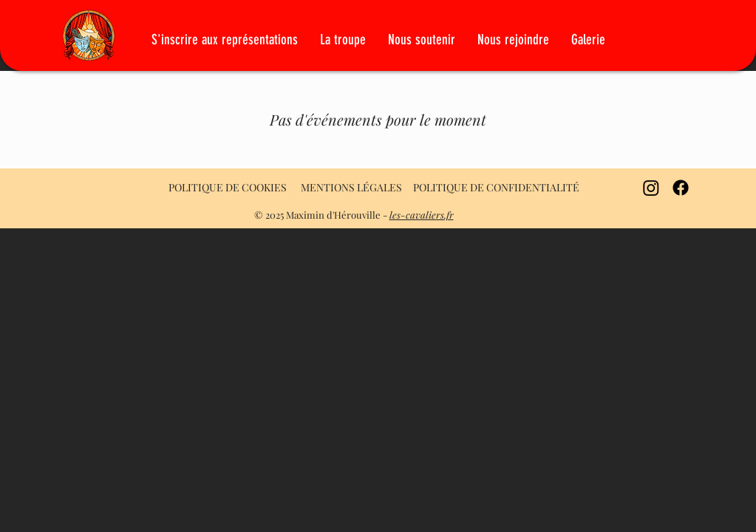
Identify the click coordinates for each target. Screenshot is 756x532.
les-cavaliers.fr (422, 215)
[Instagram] (651, 188)
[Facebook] (681, 188)
